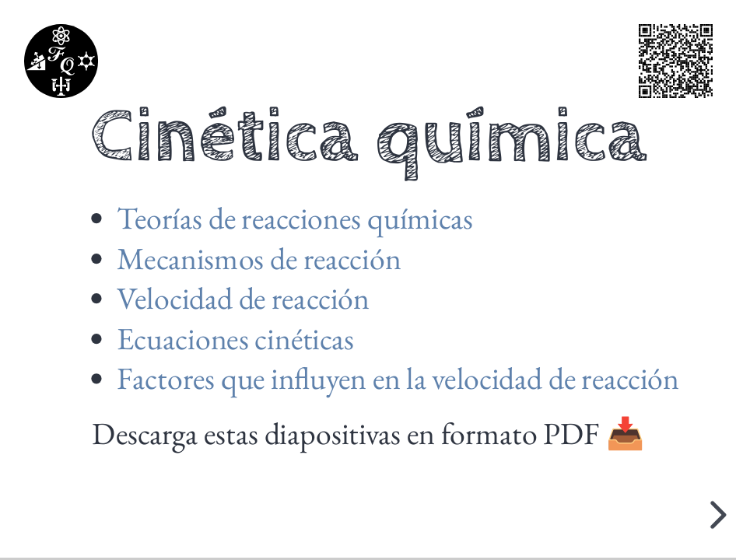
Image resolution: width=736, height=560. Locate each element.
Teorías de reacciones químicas (295, 218)
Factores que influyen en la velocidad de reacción (398, 379)
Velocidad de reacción (243, 298)
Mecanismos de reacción (259, 258)
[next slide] (716, 515)
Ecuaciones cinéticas (235, 338)
